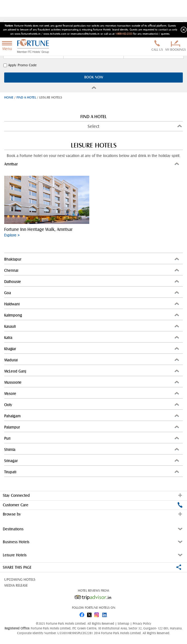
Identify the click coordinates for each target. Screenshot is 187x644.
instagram (97, 614)
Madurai (92, 360)
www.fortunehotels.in (28, 34)
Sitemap (124, 624)
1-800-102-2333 (124, 34)
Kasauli (92, 326)
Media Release (16, 586)
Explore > (12, 235)
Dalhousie (92, 282)
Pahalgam (92, 416)
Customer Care (93, 505)
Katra (92, 338)
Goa (92, 293)
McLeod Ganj (92, 371)
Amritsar (92, 164)
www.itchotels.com (55, 34)
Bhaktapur (92, 259)
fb (82, 614)
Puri (92, 438)
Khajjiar (92, 349)
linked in (105, 614)
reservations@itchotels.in (85, 34)
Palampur (92, 427)
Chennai (92, 270)
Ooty (92, 405)
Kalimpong (92, 315)
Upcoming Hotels (20, 580)
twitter (90, 614)
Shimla (92, 449)
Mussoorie (92, 382)
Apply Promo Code (20, 65)
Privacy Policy (142, 624)
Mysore (92, 394)
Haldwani (92, 304)
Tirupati (92, 472)
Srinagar (92, 461)
